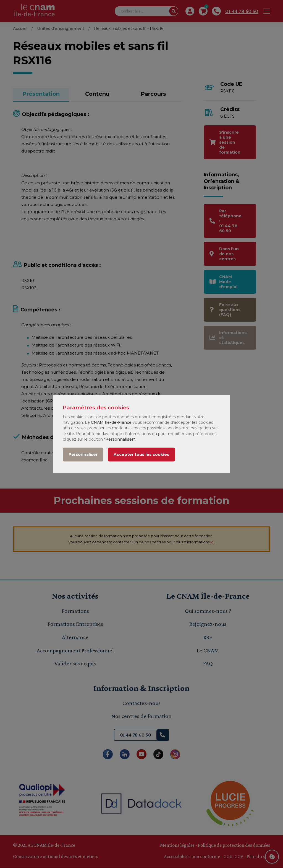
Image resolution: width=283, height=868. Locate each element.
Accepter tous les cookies (141, 455)
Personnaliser (83, 455)
